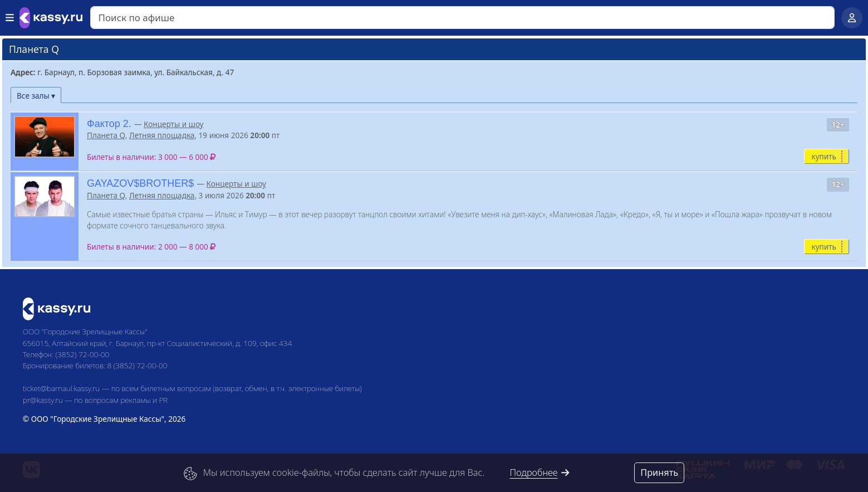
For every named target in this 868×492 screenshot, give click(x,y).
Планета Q (106, 135)
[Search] (462, 18)
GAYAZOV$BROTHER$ (140, 183)
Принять (659, 472)
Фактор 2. (109, 124)
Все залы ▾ (36, 96)
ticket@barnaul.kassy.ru (61, 388)
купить (824, 156)
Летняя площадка (162, 135)
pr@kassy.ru (43, 400)
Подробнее (540, 472)
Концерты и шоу (173, 124)
